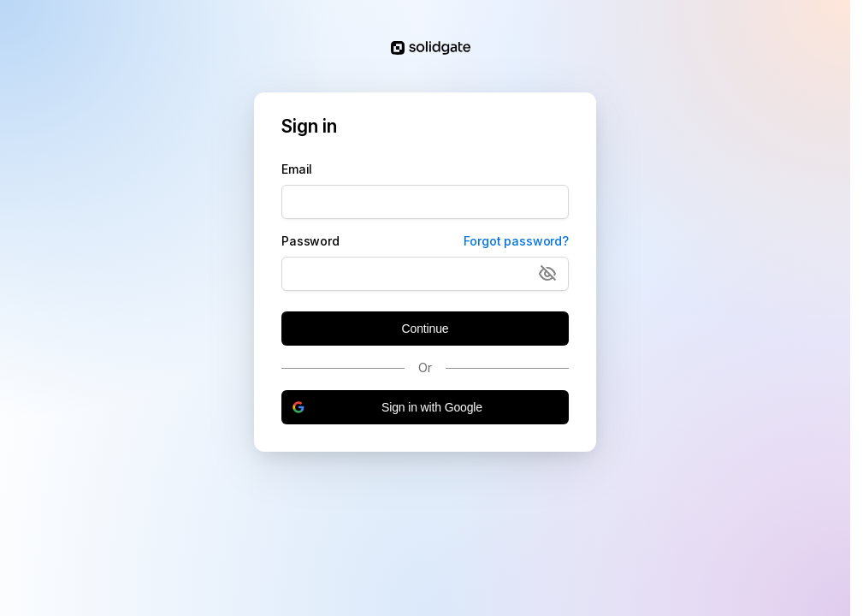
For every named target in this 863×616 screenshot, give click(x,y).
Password (310, 241)
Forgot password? (516, 241)
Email (297, 169)
